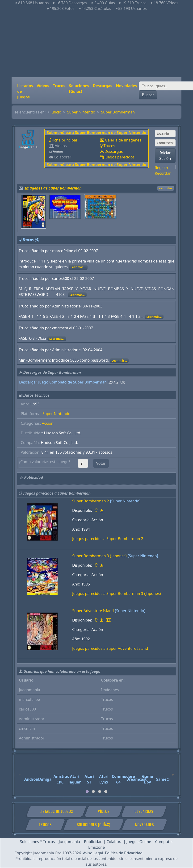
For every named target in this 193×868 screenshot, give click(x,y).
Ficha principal (64, 140)
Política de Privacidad (124, 853)
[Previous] (20, 772)
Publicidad (93, 842)
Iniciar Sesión (165, 156)
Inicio (57, 112)
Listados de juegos (25, 91)
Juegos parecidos (119, 157)
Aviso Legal (93, 853)
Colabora (114, 842)
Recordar (163, 173)
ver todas (166, 188)
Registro (162, 168)
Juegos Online (139, 842)
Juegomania (69, 842)
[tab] (87, 791)
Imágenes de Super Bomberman (53, 188)
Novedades (126, 86)
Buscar (148, 95)
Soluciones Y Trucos (38, 842)
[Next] (173, 772)
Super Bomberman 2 (91, 501)
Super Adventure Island (93, 611)
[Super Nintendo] (125, 501)
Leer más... (78, 267)
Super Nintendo (81, 112)
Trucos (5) (31, 240)
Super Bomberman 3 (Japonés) (99, 556)
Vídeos (43, 86)
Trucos (59, 86)
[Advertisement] (96, 44)
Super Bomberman (118, 112)
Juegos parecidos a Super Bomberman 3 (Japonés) (117, 593)
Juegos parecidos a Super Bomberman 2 (108, 539)
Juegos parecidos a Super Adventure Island (110, 648)
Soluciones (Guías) (79, 89)
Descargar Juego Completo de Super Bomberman (63, 382)
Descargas (103, 86)
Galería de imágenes (123, 140)
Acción (48, 423)
